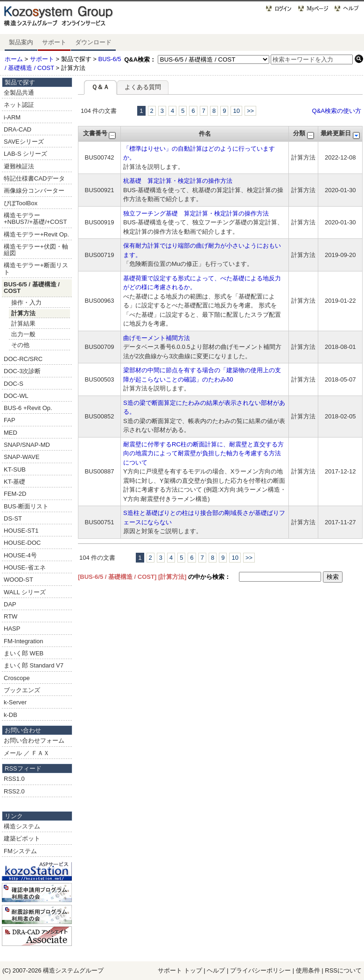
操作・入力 (26, 302)
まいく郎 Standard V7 (34, 665)
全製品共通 (19, 93)
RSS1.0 (14, 779)
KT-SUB (15, 469)
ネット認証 (19, 105)
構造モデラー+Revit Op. (36, 234)
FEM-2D (15, 494)
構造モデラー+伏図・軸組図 (36, 250)
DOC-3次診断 (22, 371)
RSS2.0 (14, 791)
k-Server (15, 702)
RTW (10, 616)
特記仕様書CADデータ (34, 178)
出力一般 (23, 334)
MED (10, 433)
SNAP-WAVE (22, 457)
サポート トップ (180, 970)
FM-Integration (24, 641)
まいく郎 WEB (24, 653)
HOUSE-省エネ (25, 567)
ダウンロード (93, 42)
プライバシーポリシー (261, 970)
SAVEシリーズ (24, 142)
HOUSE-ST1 (21, 531)
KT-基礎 (14, 482)
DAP (10, 604)
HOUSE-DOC (22, 543)
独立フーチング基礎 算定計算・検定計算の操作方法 (196, 213)
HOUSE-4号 (20, 555)
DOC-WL (16, 396)
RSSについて (343, 970)
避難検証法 (19, 166)
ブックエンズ (22, 690)
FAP (10, 420)
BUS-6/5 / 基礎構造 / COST (32, 288)
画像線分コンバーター (34, 191)
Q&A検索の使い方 (337, 111)
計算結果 (23, 323)
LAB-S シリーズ (25, 154)
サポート (54, 42)
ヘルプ (216, 970)
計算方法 (23, 313)
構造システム (22, 826)
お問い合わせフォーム (34, 740)
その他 (20, 345)
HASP (12, 629)
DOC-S (14, 384)
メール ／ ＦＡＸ (27, 753)
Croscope (17, 678)
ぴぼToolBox (21, 203)
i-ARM (12, 117)
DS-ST (13, 518)
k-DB (10, 715)
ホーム (14, 59)
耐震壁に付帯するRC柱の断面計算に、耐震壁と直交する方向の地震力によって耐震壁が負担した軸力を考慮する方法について (203, 453)
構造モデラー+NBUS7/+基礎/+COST (35, 219)
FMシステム (20, 851)
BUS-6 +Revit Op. (28, 408)
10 (236, 111)
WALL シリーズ (25, 592)
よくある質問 (143, 87)
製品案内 (21, 42)
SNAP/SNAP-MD (27, 445)
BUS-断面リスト (26, 506)
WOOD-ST (18, 580)
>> (250, 111)
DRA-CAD (17, 129)
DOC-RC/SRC (23, 359)
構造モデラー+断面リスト (36, 268)
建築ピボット (22, 838)
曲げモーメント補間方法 (157, 338)
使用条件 (308, 970)
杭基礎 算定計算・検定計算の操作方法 (178, 181)
